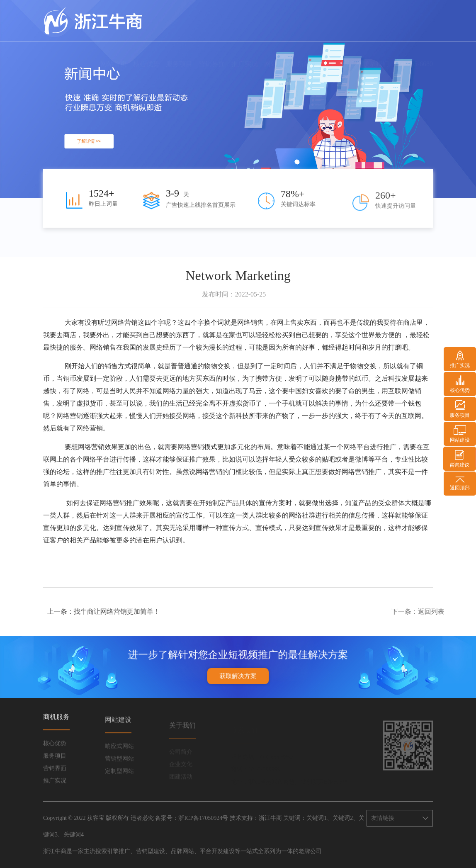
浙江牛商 (270, 818)
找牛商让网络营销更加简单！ (143, 611)
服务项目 (179, 56)
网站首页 (114, 56)
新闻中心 (310, 56)
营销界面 (212, 56)
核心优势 (146, 56)
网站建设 (277, 56)
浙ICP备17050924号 (203, 818)
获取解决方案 (238, 671)
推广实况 (245, 56)
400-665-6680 (414, 56)
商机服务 (56, 727)
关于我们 (343, 56)
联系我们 (376, 56)
